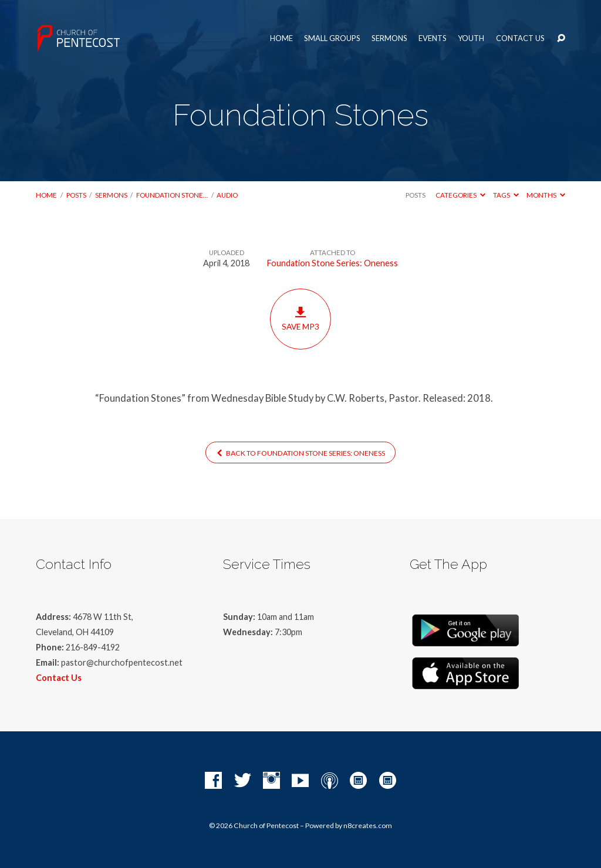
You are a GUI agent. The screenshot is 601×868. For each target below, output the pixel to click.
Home (281, 38)
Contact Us (520, 38)
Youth (471, 38)
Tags (506, 195)
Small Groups (332, 38)
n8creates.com (368, 825)
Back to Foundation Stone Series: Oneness (301, 453)
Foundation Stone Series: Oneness (332, 263)
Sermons (389, 38)
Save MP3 (300, 318)
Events (433, 38)
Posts (76, 195)
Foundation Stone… (172, 195)
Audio (227, 195)
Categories (460, 195)
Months (546, 195)
